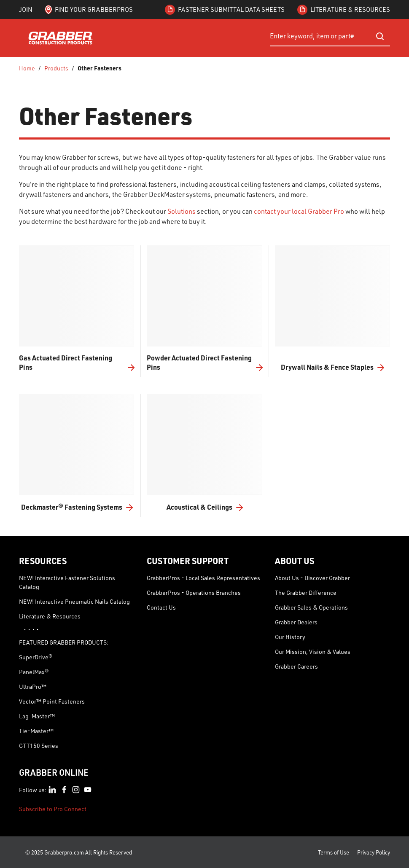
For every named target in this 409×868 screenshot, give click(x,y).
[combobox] (330, 36)
